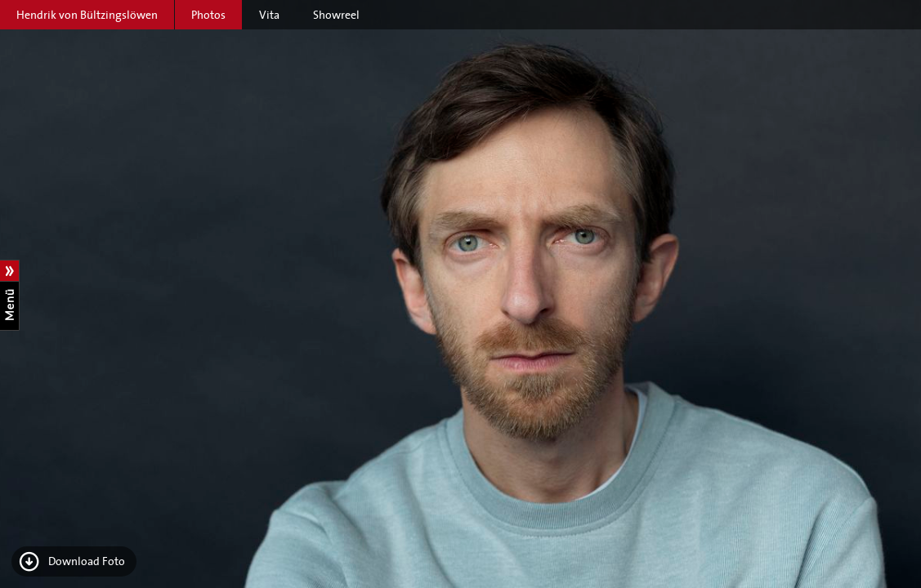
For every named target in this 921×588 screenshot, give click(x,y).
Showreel (336, 15)
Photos (208, 15)
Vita (269, 15)
